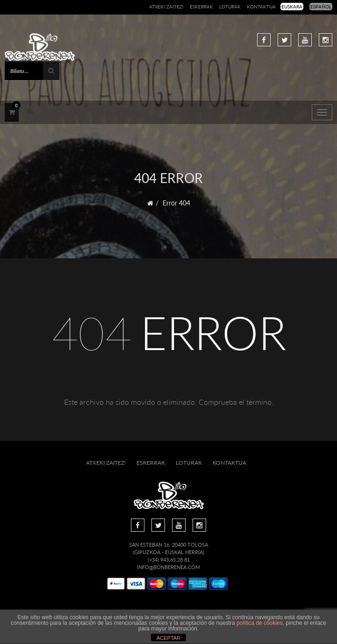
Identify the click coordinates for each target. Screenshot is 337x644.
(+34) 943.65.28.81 (169, 560)
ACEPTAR (168, 638)
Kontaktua (261, 7)
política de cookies (260, 623)
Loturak (230, 7)
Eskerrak (201, 7)
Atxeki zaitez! (166, 7)
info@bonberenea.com (168, 567)
